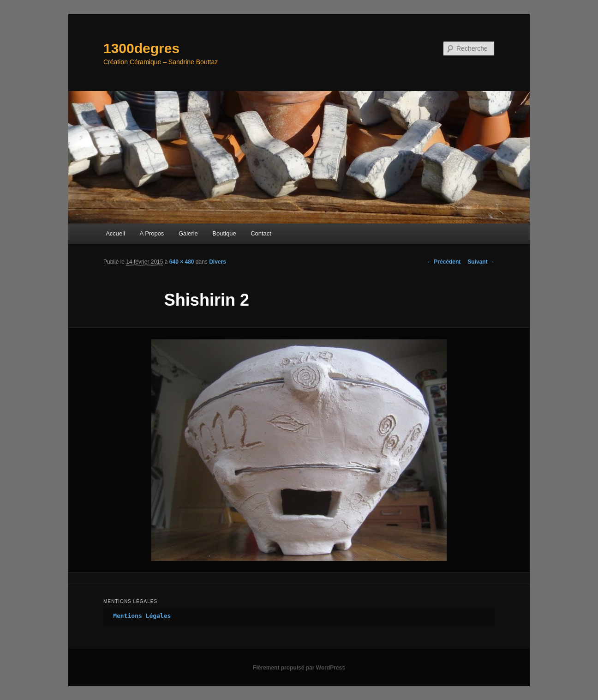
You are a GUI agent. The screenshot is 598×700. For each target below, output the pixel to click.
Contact (261, 233)
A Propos (152, 233)
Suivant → (481, 262)
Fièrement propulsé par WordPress (299, 668)
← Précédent (444, 262)
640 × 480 (182, 262)
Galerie (188, 233)
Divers (218, 262)
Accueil (115, 233)
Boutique (224, 233)
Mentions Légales (142, 616)
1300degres (141, 48)
